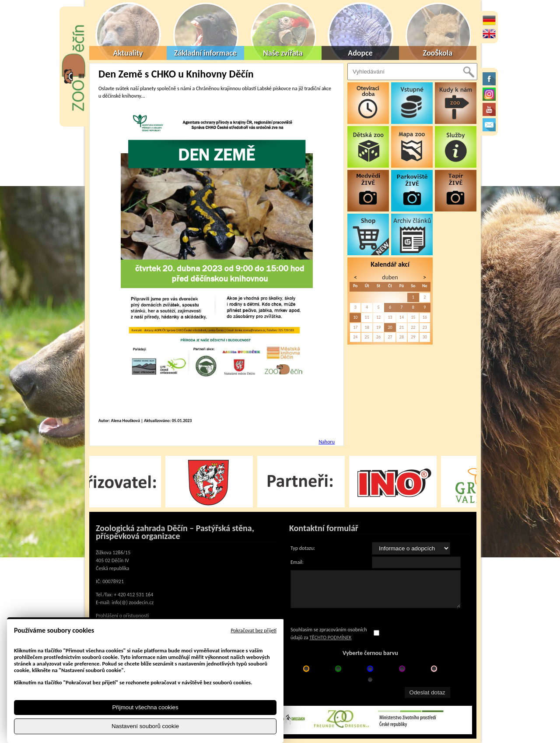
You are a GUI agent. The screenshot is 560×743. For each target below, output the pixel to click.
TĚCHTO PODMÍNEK (330, 637)
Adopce (360, 53)
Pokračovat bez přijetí (254, 630)
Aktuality (128, 53)
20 (390, 327)
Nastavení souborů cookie (145, 726)
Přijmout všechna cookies (145, 707)
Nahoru (327, 442)
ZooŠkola (438, 53)
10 (355, 317)
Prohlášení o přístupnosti (122, 616)
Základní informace (205, 53)
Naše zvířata (283, 53)
